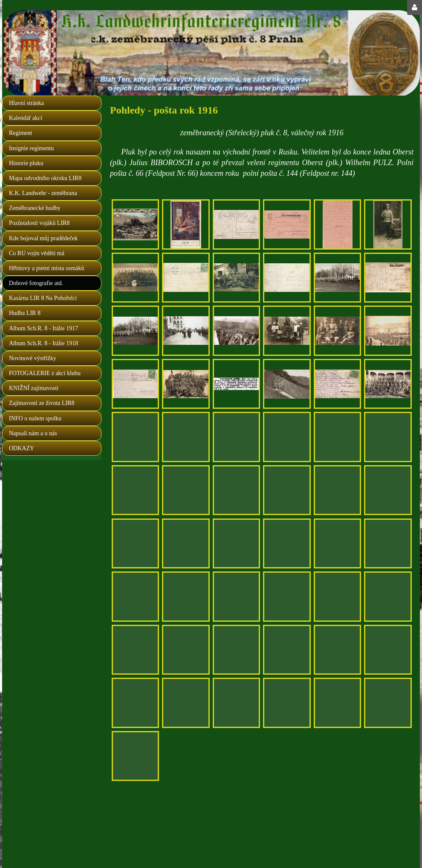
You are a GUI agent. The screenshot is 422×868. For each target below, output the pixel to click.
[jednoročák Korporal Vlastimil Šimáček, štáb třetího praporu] (287, 596)
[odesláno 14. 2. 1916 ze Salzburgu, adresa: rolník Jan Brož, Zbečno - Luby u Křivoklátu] (236, 650)
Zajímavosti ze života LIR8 (42, 403)
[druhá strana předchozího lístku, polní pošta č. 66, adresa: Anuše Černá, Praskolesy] (388, 437)
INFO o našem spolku (35, 418)
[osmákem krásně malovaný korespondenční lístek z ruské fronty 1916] (337, 437)
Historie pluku (26, 163)
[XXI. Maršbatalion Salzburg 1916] (388, 384)
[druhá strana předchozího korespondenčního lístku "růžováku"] (337, 224)
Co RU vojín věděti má (37, 253)
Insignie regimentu (31, 148)
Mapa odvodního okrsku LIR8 (45, 178)
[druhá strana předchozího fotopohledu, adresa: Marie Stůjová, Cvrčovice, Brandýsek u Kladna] (236, 490)
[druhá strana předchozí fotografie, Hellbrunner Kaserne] (236, 543)
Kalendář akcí (26, 118)
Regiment (20, 133)
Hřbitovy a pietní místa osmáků (47, 268)
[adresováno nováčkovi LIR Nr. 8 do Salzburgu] (186, 596)
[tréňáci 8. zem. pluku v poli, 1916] (186, 490)
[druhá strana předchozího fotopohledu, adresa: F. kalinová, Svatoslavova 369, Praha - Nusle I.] (337, 384)
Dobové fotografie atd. (36, 283)
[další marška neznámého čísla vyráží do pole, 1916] (388, 331)
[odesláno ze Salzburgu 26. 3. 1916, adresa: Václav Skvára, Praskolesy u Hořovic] (186, 384)
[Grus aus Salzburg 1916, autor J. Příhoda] (135, 224)
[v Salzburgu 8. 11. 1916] (388, 650)
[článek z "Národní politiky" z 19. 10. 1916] (236, 384)
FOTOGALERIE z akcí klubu (45, 373)
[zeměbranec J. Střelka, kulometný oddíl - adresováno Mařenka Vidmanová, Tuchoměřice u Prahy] (236, 596)
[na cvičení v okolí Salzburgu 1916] (287, 384)
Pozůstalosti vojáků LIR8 (39, 223)
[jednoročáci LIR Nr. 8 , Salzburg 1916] (337, 331)
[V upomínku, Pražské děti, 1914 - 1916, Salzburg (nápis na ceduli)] (135, 490)
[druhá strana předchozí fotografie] (135, 543)
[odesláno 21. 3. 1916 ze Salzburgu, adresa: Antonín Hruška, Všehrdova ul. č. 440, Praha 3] (236, 437)
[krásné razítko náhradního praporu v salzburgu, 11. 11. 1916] (135, 703)
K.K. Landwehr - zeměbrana (43, 193)
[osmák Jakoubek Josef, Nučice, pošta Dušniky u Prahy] (186, 703)
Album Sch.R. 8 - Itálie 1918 (43, 343)
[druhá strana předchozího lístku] (287, 437)
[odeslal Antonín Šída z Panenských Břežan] (135, 278)
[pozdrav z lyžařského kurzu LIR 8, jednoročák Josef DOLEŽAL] (287, 650)
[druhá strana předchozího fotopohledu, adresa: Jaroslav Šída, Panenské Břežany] (287, 278)
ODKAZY (22, 448)
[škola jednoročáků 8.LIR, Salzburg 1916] (287, 543)
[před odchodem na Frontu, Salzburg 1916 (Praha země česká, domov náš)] (186, 437)
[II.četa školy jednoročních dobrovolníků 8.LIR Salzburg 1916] (388, 490)
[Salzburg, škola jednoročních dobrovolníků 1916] (388, 543)
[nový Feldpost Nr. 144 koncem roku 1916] (186, 650)
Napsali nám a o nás (33, 433)
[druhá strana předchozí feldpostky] (337, 596)
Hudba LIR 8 (25, 313)
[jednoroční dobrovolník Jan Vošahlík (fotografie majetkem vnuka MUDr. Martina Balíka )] (388, 224)
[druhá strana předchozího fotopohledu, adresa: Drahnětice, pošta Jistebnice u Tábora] (135, 437)
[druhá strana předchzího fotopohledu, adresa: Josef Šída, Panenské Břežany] (186, 278)
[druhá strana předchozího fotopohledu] (236, 703)
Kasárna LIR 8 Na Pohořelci (43, 298)
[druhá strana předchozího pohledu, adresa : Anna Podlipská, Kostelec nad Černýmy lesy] (236, 224)
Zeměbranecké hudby (35, 208)
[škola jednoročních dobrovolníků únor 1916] (186, 543)
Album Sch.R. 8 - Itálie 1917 (43, 328)
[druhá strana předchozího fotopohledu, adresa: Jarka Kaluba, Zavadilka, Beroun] (388, 278)
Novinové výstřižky (33, 358)
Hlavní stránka (26, 103)
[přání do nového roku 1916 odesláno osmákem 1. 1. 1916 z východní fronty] (186, 224)
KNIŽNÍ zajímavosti (34, 388)
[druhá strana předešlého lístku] (135, 650)
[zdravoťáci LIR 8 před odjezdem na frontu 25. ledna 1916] (337, 278)
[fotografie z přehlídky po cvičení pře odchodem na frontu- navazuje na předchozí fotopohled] (135, 331)
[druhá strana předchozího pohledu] (337, 650)
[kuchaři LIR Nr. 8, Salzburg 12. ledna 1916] (287, 331)
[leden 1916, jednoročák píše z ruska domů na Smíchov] (287, 224)
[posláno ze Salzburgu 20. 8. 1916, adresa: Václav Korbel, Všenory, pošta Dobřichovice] (388, 596)
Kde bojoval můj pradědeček (43, 238)
